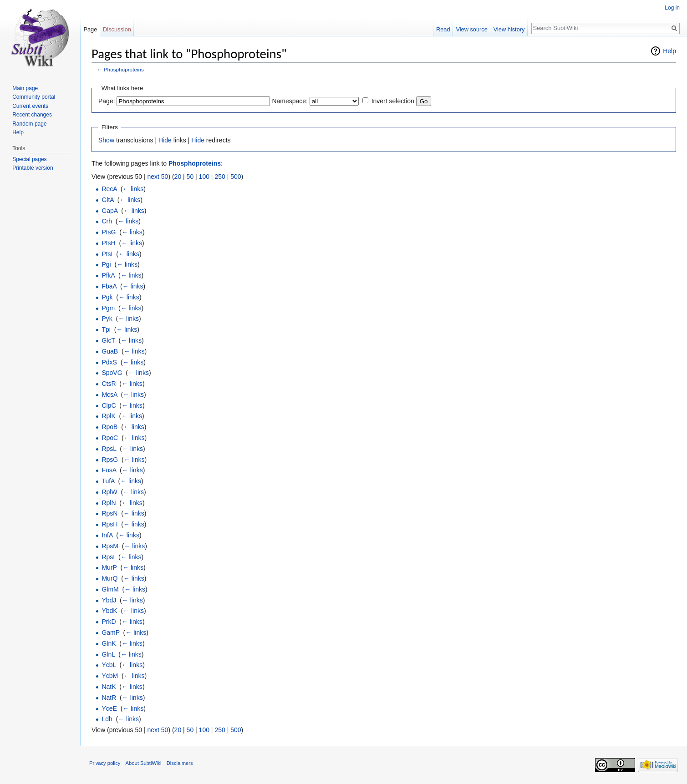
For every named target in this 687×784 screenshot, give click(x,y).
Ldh (107, 719)
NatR (109, 698)
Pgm (108, 308)
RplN (109, 503)
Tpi (106, 329)
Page (90, 29)
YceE (109, 708)
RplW (109, 492)
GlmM (110, 589)
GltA (107, 200)
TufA (108, 481)
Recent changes (32, 115)
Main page (25, 88)
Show (106, 140)
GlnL (108, 654)
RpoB (109, 427)
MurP (109, 567)
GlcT (108, 340)
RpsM (110, 546)
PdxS (109, 362)
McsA (109, 395)
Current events (30, 106)
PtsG (109, 232)
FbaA (109, 286)
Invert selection (393, 101)
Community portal (34, 97)
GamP (110, 632)
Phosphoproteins (124, 69)
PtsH (108, 243)
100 (204, 177)
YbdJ (109, 600)
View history (509, 29)
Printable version (33, 168)
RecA (109, 189)
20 (178, 177)
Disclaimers (180, 763)
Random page (29, 124)
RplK (108, 416)
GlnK (109, 643)
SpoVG (112, 373)
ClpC (109, 405)
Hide (165, 140)
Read (443, 29)
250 (220, 177)
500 (236, 177)
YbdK (109, 611)
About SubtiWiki (144, 763)
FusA (109, 470)
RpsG (110, 460)
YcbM (110, 676)
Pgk (107, 297)
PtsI (107, 254)
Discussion (117, 29)
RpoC (110, 438)
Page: (107, 101)
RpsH (109, 524)
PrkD (109, 622)
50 (190, 177)
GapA (109, 211)
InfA (107, 535)
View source (471, 29)
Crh (107, 221)
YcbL (109, 665)
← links (133, 189)
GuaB (110, 351)
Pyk (107, 319)
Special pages (29, 159)
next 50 (158, 177)
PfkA (108, 275)
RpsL (109, 449)
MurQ (109, 578)
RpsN (109, 513)
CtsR (109, 384)
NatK (109, 687)
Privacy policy (105, 763)
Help (669, 51)
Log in (672, 8)
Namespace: (290, 101)
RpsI (108, 557)
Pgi (106, 264)
